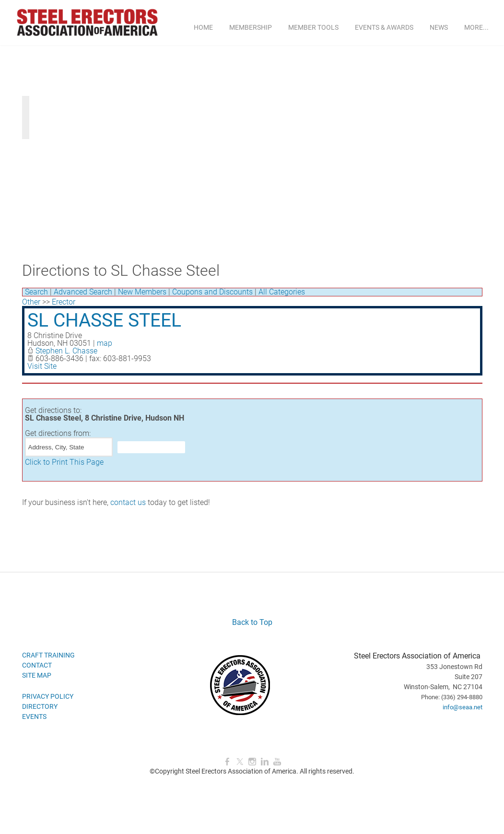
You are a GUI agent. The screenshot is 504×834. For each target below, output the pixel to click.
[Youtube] (277, 762)
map (105, 343)
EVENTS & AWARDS (384, 27)
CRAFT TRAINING (48, 655)
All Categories (282, 292)
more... (476, 27)
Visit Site (42, 366)
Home (203, 27)
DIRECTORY (40, 706)
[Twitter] (240, 762)
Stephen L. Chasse (66, 351)
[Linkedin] (265, 762)
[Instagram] (252, 762)
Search (36, 292)
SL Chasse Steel (104, 320)
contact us (128, 502)
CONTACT (37, 665)
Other (31, 302)
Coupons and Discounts (212, 292)
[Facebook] (227, 762)
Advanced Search (83, 292)
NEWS (439, 27)
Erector (64, 302)
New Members (142, 292)
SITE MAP (37, 675)
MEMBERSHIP (251, 27)
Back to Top (252, 622)
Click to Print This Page (64, 462)
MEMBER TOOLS (313, 27)
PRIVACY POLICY (48, 696)
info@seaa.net (463, 707)
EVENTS (34, 717)
